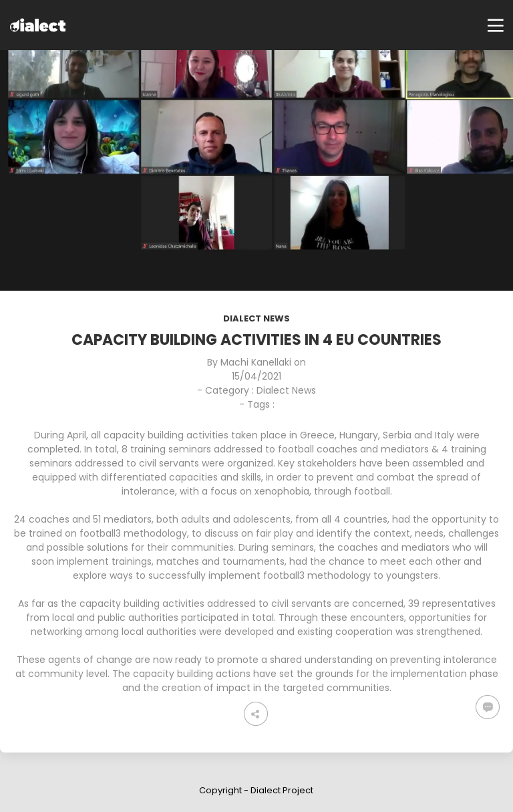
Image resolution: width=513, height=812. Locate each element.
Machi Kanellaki (256, 362)
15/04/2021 (256, 376)
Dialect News (256, 318)
